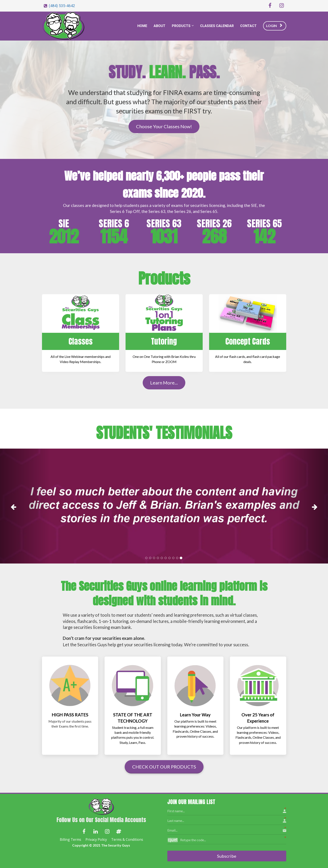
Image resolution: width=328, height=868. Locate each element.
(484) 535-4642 (62, 6)
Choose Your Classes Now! (164, 126)
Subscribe (227, 856)
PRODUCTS (181, 26)
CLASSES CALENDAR (217, 26)
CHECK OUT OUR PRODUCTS (164, 767)
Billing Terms (70, 840)
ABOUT (160, 26)
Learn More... (164, 383)
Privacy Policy (96, 840)
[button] (25, 506)
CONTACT (248, 26)
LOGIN (274, 26)
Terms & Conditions (127, 840)
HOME (142, 26)
